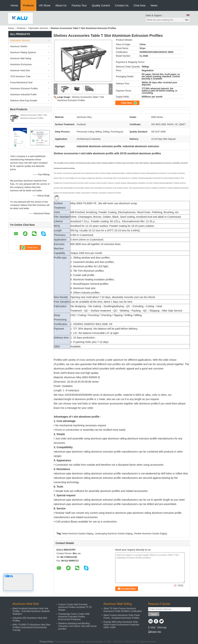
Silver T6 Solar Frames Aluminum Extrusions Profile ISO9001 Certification (123, 610)
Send (154, 614)
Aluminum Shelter (19, 46)
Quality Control (101, 5)
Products (28, 5)
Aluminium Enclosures (21, 64)
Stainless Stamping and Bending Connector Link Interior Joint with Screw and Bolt (77, 626)
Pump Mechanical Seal (21, 83)
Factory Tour (79, 5)
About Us (61, 5)
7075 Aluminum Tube (20, 77)
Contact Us (122, 5)
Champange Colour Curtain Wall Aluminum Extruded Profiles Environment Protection (74, 617)
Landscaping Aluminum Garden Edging (113, 534)
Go (187, 20)
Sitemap (162, 627)
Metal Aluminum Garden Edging (78, 534)
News (154, 5)
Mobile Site (155, 632)
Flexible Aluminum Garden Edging (150, 534)
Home (14, 5)
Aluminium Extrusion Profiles (24, 89)
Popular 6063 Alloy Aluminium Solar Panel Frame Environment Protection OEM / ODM (122, 625)
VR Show (45, 5)
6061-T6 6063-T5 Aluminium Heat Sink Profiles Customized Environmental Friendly (32, 627)
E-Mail (152, 627)
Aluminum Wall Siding (21, 58)
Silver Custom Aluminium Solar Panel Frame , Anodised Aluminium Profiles (122, 617)
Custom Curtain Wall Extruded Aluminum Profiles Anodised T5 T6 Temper (75, 607)
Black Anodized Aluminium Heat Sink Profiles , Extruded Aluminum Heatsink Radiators (31, 611)
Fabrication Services (38, 28)
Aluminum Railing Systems (23, 52)
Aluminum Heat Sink (20, 71)
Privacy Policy (46, 642)
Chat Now (139, 5)
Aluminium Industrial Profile (23, 95)
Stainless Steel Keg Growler (24, 101)
